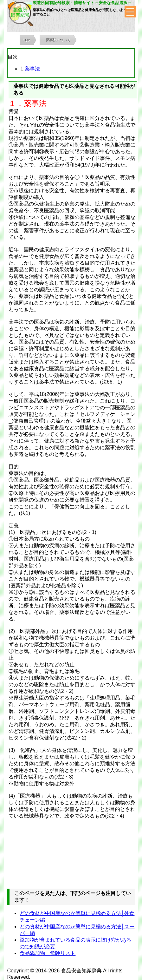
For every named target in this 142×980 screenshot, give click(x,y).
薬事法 (32, 69)
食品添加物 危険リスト (48, 953)
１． (16, 103)
